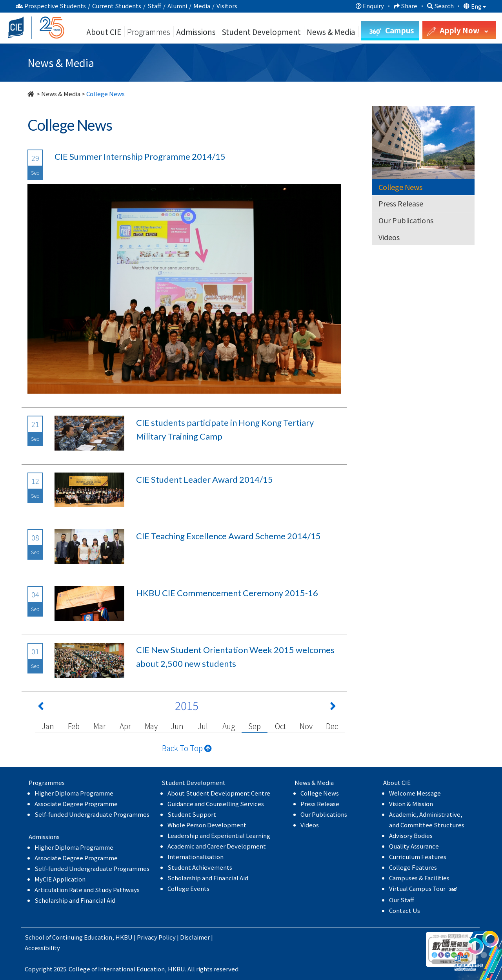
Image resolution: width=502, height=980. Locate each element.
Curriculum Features (418, 857)
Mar (99, 726)
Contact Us (405, 910)
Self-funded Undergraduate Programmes (92, 814)
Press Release (401, 203)
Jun (177, 726)
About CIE (104, 32)
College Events (188, 888)
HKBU (124, 937)
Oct (280, 726)
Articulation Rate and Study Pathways (87, 890)
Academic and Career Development (217, 846)
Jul (203, 726)
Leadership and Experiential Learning (219, 835)
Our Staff (402, 900)
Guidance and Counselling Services (216, 804)
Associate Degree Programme (76, 804)
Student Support (192, 814)
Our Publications (406, 220)
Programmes (149, 32)
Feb (74, 726)
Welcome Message (415, 793)
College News (400, 187)
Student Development (261, 32)
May (151, 726)
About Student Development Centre (219, 793)
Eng (478, 6)
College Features (413, 867)
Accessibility (42, 948)
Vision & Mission (411, 804)
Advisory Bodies (411, 835)
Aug (228, 726)
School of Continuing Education (68, 937)
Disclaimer (195, 937)
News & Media (61, 94)
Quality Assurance (414, 846)
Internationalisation (196, 857)
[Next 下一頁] (333, 708)
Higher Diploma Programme (74, 793)
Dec (332, 726)
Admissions (196, 32)
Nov (306, 726)
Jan (48, 726)
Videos (389, 237)
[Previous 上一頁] (41, 708)
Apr (125, 726)
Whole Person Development (207, 825)
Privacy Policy (156, 937)
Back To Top (187, 748)
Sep (254, 726)
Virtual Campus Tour (424, 888)
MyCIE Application (60, 879)
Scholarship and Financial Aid (75, 900)
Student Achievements (200, 867)
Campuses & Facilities (419, 878)
